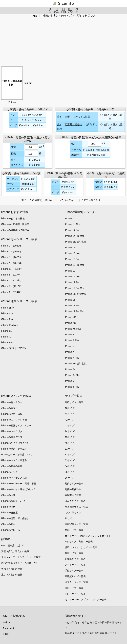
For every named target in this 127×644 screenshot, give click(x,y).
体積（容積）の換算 (12, 569)
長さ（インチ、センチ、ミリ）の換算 (21, 557)
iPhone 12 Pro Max (75, 288)
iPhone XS (70, 323)
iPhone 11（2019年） (13, 263)
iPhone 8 (69, 335)
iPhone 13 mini (73, 253)
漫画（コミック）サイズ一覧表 (81, 547)
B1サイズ (70, 449)
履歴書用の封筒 (73, 495)
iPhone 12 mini (73, 276)
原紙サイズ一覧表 (74, 588)
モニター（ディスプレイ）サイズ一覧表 (86, 600)
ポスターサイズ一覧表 (76, 582)
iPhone (57, 11)
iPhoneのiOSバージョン (14, 501)
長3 (59, 117)
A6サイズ (70, 443)
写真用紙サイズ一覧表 (76, 507)
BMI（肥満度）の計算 (13, 546)
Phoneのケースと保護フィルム (17, 455)
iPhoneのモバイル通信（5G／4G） (20, 489)
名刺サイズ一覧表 (74, 530)
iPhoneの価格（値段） (13, 414)
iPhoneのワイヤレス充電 (14, 478)
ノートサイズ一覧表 (75, 565)
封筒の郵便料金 (73, 489)
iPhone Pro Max (10, 325)
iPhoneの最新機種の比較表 (15, 230)
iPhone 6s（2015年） (12, 286)
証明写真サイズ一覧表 (76, 524)
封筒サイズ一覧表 (74, 484)
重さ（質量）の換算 (12, 575)
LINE (6, 634)
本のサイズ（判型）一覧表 (79, 542)
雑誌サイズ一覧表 (74, 553)
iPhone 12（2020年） (13, 257)
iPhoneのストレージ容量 (14, 420)
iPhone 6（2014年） (12, 292)
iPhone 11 (70, 300)
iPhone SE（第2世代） (77, 294)
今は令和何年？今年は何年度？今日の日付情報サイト (93, 625)
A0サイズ (70, 408)
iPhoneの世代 (8, 507)
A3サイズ (70, 426)
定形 (67, 117)
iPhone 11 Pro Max (75, 311)
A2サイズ (70, 420)
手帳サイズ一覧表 (74, 571)
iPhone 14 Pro (72, 230)
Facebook (9, 628)
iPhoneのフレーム (11, 530)
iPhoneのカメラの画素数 (14, 460)
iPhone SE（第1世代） (77, 364)
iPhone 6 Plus (72, 387)
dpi (103, 143)
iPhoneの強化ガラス (12, 437)
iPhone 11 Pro (72, 306)
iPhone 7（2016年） (12, 280)
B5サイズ (70, 472)
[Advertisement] (63, 41)
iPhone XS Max (73, 329)
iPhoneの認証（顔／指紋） (15, 518)
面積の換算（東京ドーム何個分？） (20, 563)
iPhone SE (7, 331)
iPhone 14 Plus (73, 224)
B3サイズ (70, 460)
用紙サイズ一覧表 (74, 402)
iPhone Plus (8, 342)
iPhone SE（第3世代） (77, 242)
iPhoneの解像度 (10, 513)
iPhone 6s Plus (73, 375)
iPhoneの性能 (8, 495)
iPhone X (6, 337)
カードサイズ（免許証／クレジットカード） (88, 536)
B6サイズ (70, 478)
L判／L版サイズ (73, 513)
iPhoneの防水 (8, 524)
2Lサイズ (70, 518)
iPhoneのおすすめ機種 (13, 218)
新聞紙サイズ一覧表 (75, 559)
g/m (42, 147)
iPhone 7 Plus (72, 358)
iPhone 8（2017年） (12, 275)
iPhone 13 (70, 247)
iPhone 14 (70, 218)
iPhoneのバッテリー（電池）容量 (19, 484)
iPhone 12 (70, 271)
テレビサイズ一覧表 (75, 594)
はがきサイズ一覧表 (75, 501)
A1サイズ (70, 414)
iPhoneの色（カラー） (13, 402)
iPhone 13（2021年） (13, 251)
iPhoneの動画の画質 (12, 466)
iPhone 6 (69, 381)
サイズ (70, 10)
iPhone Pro (7, 319)
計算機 (63, 10)
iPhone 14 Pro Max (75, 236)
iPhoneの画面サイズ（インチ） (18, 426)
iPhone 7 (69, 352)
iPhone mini (7, 313)
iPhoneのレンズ (10, 472)
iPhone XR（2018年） (13, 269)
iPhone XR (70, 317)
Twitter (7, 622)
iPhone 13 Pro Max (75, 265)
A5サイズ (70, 437)
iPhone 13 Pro (72, 259)
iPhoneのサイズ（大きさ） (15, 443)
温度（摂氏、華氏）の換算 (15, 551)
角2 (59, 124)
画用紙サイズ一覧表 (75, 576)
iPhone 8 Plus (72, 340)
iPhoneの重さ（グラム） (14, 449)
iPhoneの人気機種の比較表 (15, 224)
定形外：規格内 (74, 124)
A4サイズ (70, 431)
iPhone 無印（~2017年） (14, 348)
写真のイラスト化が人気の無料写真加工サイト (91, 633)
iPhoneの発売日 (10, 408)
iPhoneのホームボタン (13, 431)
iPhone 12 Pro (72, 282)
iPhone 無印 (8, 308)
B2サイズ (70, 455)
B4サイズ (70, 466)
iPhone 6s (70, 369)
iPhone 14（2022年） (13, 246)
